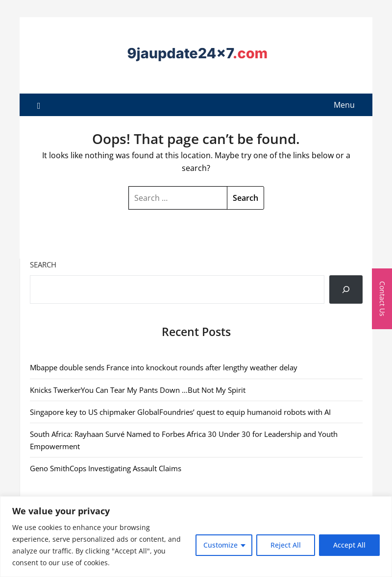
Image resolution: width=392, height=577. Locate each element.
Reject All (286, 545)
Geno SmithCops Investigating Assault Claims (106, 468)
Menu (344, 105)
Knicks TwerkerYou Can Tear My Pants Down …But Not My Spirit (138, 390)
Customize (220, 545)
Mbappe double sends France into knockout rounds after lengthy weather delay (164, 367)
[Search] (346, 289)
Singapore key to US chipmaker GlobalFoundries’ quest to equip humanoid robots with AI (180, 412)
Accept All (349, 545)
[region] (196, 537)
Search (43, 264)
